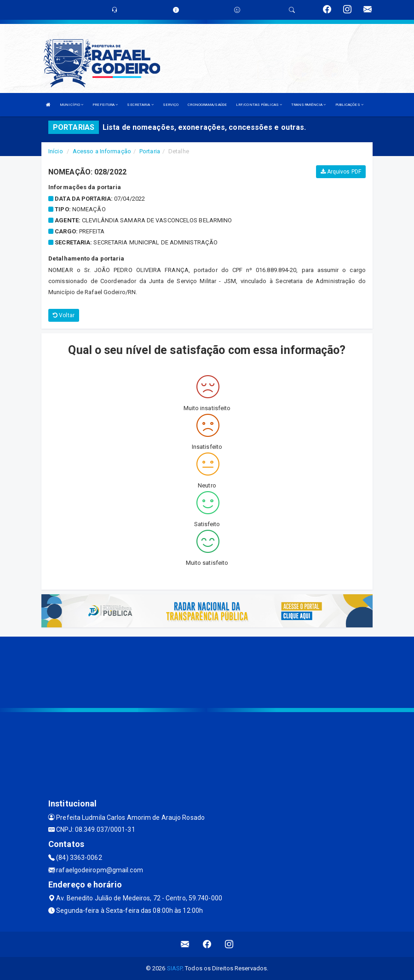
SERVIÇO (171, 105)
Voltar (64, 315)
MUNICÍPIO (72, 105)
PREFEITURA (105, 105)
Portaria (150, 151)
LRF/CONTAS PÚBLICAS (259, 105)
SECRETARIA (140, 105)
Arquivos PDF (341, 172)
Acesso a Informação (102, 151)
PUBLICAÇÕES (349, 105)
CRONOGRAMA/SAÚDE (207, 105)
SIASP (175, 968)
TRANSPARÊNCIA (309, 105)
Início (56, 151)
